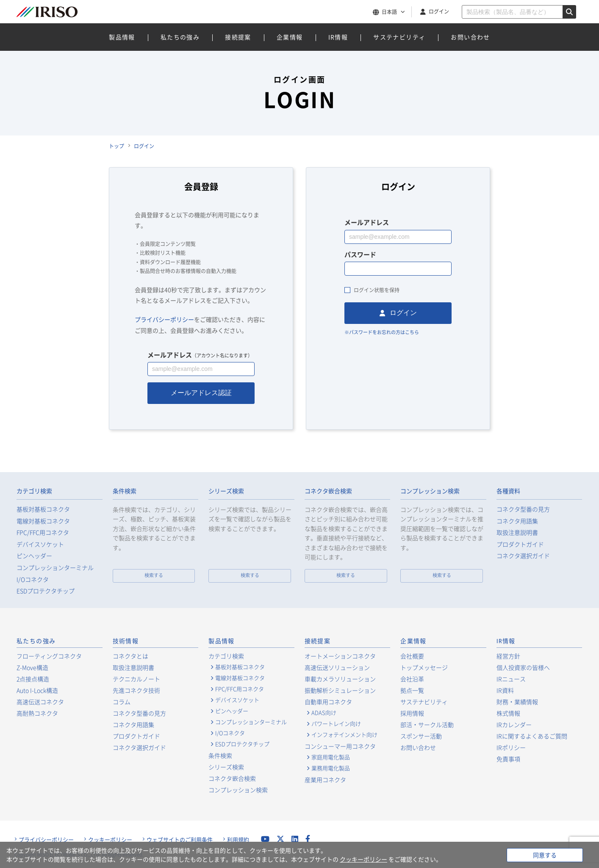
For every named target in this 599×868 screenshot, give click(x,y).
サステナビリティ (399, 37)
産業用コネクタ (325, 780)
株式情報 (508, 713)
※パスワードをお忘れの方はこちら (382, 332)
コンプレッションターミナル (55, 568)
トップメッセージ (424, 667)
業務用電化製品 (331, 768)
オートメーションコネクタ (340, 656)
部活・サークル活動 (427, 724)
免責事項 (508, 759)
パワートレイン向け (336, 724)
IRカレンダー (514, 724)
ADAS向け (324, 713)
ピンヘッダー (34, 556)
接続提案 (238, 37)
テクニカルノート (136, 679)
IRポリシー (511, 747)
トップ (116, 146)
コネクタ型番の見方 (523, 509)
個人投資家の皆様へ (523, 667)
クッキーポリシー (110, 840)
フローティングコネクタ (49, 656)
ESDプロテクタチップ (46, 591)
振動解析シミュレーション (340, 690)
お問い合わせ (470, 37)
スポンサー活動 (421, 736)
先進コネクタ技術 (136, 690)
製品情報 (122, 37)
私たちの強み (180, 37)
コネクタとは (130, 656)
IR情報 (338, 37)
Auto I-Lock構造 (37, 690)
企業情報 (290, 37)
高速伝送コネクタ (40, 702)
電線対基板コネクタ (43, 521)
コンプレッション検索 (430, 491)
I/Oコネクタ (33, 579)
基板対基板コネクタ (43, 509)
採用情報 (412, 713)
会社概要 (412, 656)
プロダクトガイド (520, 544)
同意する (545, 855)
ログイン (439, 11)
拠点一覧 (412, 690)
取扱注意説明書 (517, 532)
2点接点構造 (33, 679)
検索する (154, 575)
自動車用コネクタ (328, 702)
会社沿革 (412, 679)
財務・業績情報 (517, 702)
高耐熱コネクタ (37, 713)
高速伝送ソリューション (337, 667)
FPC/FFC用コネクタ (43, 532)
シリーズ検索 (226, 491)
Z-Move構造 (32, 667)
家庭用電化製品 (331, 757)
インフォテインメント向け (344, 735)
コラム (122, 702)
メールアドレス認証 (201, 393)
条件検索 (125, 491)
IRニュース (511, 679)
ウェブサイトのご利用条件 (180, 840)
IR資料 (505, 690)
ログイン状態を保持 (377, 290)
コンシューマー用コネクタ (340, 746)
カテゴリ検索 (34, 491)
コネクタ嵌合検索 (328, 491)
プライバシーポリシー (164, 319)
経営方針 (508, 656)
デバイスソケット (40, 544)
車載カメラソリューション (340, 679)
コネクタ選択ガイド (523, 556)
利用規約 (238, 840)
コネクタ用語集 (517, 521)
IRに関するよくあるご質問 (532, 736)
